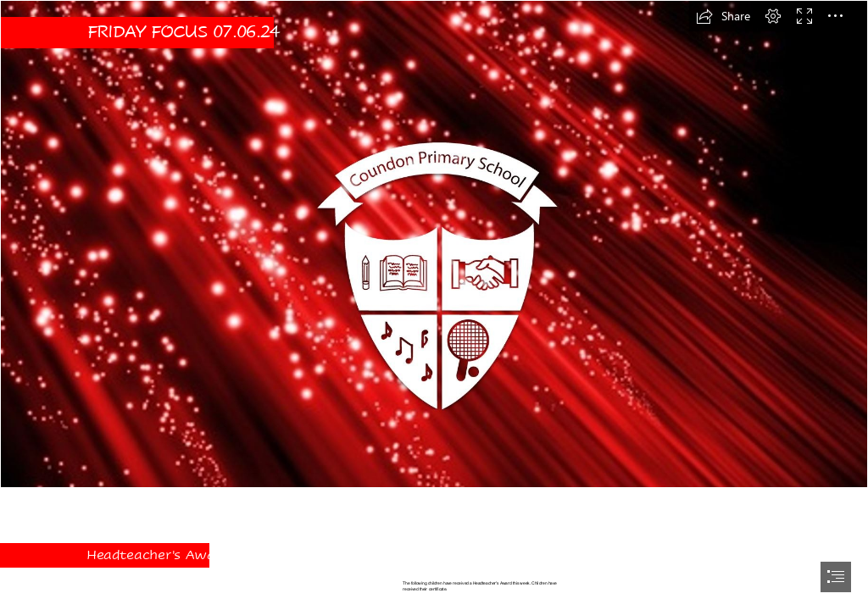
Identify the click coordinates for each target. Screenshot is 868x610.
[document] (434, 305)
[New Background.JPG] (434, 244)
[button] (723, 16)
